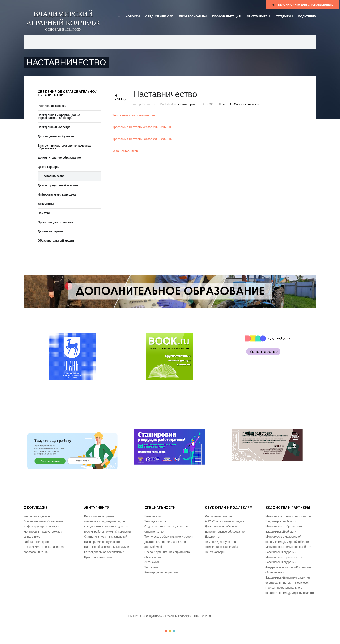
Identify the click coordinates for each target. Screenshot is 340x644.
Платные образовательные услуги (106, 547)
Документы (46, 204)
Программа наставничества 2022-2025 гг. (142, 127)
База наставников (125, 151)
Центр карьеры (49, 167)
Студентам (284, 17)
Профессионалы (193, 17)
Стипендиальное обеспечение (104, 552)
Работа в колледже (36, 542)
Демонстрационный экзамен (58, 185)
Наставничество (53, 176)
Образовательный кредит (56, 241)
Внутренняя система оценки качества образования (64, 147)
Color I (166, 631)
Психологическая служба (221, 547)
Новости (133, 17)
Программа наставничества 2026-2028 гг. (142, 139)
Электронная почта (245, 104)
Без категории (186, 104)
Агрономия (152, 562)
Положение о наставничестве (134, 115)
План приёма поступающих (102, 542)
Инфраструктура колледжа (57, 195)
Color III (174, 631)
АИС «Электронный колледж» (225, 521)
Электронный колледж (54, 127)
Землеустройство (156, 521)
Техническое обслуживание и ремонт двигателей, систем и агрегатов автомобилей (169, 542)
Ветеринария (153, 516)
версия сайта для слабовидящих (303, 5)
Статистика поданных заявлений (106, 537)
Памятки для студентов (220, 542)
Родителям (307, 17)
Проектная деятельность (55, 222)
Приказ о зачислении (98, 557)
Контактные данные (37, 516)
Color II (170, 631)
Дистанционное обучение (56, 136)
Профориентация (226, 17)
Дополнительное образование (59, 158)
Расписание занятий (52, 106)
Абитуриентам (258, 17)
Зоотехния (151, 567)
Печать (224, 104)
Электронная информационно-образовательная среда (59, 117)
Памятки (44, 213)
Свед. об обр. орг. (159, 17)
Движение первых (51, 231)
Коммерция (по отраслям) (161, 572)
